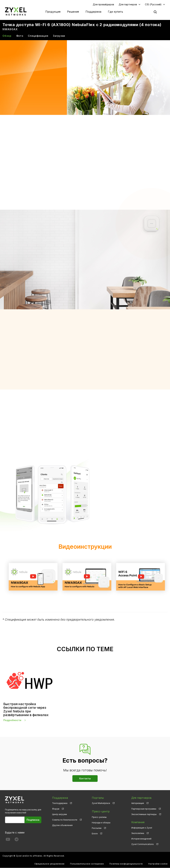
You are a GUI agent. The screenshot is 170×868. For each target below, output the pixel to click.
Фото (20, 36)
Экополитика (138, 833)
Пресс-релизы (99, 817)
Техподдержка (60, 803)
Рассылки (97, 828)
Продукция (53, 12)
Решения (73, 12)
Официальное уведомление (49, 864)
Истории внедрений (141, 839)
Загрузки (59, 36)
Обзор (7, 36)
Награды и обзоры (101, 822)
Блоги (95, 833)
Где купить (115, 12)
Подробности (12, 720)
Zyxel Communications (143, 844)
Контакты (85, 778)
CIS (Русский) (153, 4)
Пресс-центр (101, 811)
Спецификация (38, 36)
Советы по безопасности (65, 820)
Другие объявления (62, 825)
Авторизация (138, 803)
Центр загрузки (60, 814)
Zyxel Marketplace (101, 803)
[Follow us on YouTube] (8, 840)
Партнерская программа (144, 809)
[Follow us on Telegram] (17, 840)
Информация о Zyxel (142, 828)
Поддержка (93, 12)
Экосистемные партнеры (144, 814)
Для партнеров (128, 4)
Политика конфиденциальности (126, 864)
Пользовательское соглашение (87, 864)
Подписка (33, 820)
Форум (56, 809)
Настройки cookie (158, 864)
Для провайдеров (103, 4)
